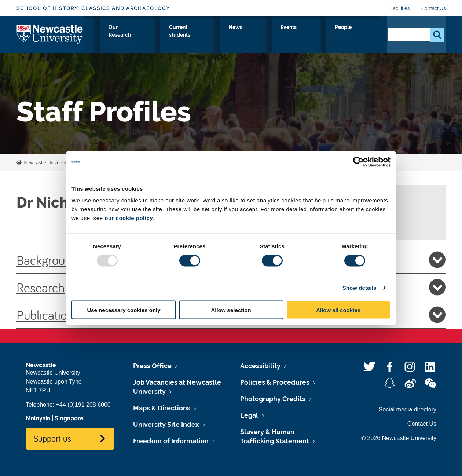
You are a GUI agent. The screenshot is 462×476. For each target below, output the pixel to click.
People (365, 36)
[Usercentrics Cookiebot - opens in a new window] (358, 162)
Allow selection (231, 310)
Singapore (69, 418)
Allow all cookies (338, 310)
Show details (360, 288)
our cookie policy (129, 218)
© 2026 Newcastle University (399, 438)
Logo (50, 34)
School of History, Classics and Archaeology (93, 8)
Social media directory (408, 409)
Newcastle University (45, 163)
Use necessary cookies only (124, 310)
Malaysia (38, 418)
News (304, 36)
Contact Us (433, 8)
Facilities (400, 8)
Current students (260, 36)
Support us (52, 438)
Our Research (205, 36)
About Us (110, 36)
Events (333, 36)
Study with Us (155, 36)
